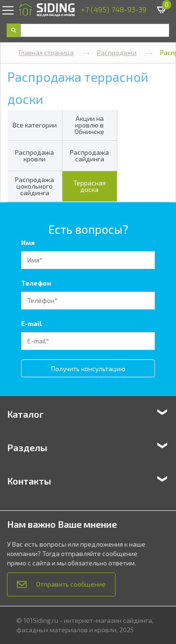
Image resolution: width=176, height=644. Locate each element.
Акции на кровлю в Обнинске (89, 125)
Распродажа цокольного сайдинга (34, 186)
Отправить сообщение (61, 584)
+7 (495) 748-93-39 (114, 9)
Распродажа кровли (34, 155)
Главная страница (54, 52)
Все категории (35, 125)
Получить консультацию (88, 369)
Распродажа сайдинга (89, 155)
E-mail (31, 323)
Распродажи (125, 52)
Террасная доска (89, 186)
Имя (28, 242)
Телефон (36, 283)
